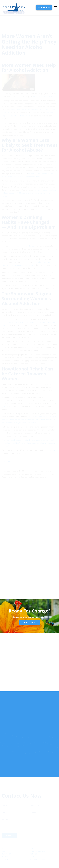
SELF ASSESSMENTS (37, 852)
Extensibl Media (27, 864)
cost (4, 843)
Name (5, 663)
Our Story (6, 846)
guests (4, 396)
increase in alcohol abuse (27, 236)
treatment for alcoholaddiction (44, 86)
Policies (33, 846)
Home (4, 840)
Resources (6, 849)
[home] (14, 7)
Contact (34, 840)
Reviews (33, 849)
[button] (55, 7)
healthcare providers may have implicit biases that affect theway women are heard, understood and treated (29, 183)
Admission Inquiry (38, 843)
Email (5, 675)
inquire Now (29, 622)
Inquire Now (6, 451)
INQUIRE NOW (44, 7)
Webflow (46, 864)
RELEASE (5, 852)
